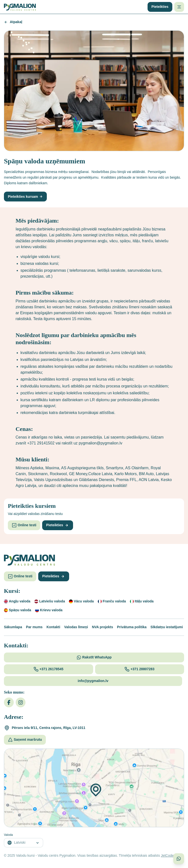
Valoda (8, 835)
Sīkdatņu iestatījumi (167, 627)
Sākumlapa (13, 627)
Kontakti (53, 627)
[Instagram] (21, 702)
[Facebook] (9, 702)
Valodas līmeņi (76, 627)
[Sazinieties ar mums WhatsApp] (179, 859)
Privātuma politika (132, 627)
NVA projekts (102, 627)
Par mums (34, 627)
